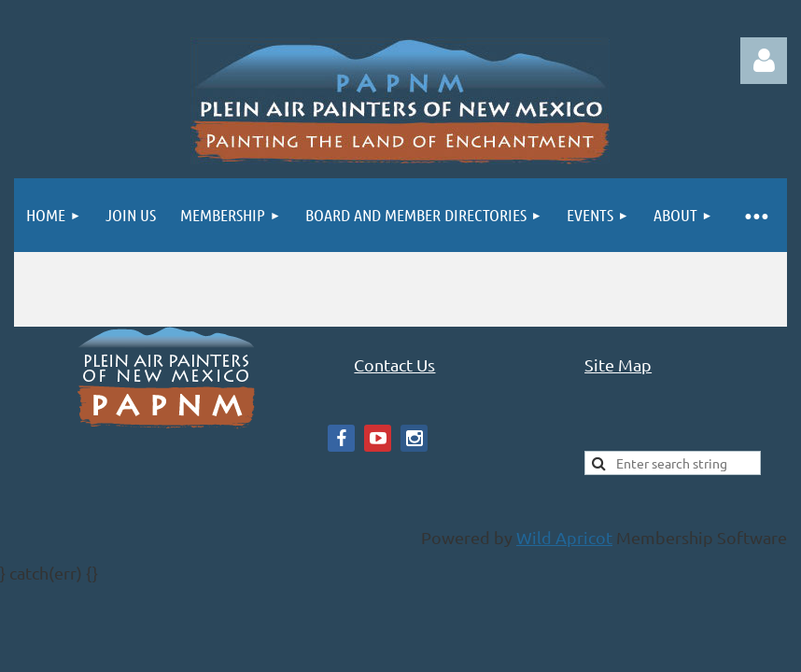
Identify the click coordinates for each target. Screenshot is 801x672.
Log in (764, 61)
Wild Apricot (564, 537)
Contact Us (394, 364)
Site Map (618, 364)
